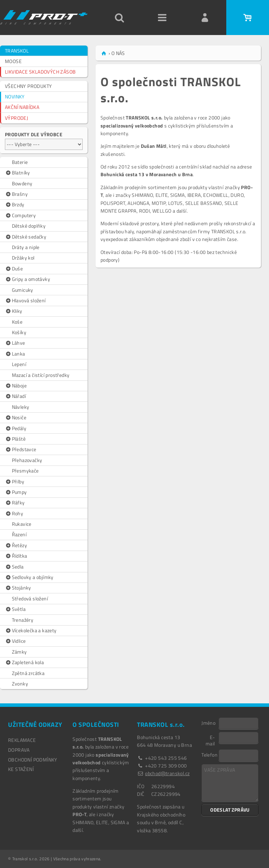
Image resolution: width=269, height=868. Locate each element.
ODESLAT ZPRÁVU (230, 810)
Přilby (15, 482)
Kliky (14, 311)
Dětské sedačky (26, 237)
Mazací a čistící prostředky (41, 375)
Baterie (20, 162)
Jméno (208, 723)
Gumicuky (23, 290)
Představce (21, 449)
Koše (17, 322)
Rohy (14, 514)
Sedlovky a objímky (29, 577)
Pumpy (16, 492)
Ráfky (15, 503)
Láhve (15, 343)
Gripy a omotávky (27, 279)
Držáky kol (23, 258)
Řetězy (16, 545)
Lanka (15, 354)
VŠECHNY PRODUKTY (28, 86)
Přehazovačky (27, 460)
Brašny (16, 194)
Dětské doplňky (29, 226)
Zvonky (20, 684)
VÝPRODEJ (16, 118)
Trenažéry (23, 620)
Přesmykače (25, 471)
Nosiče (16, 418)
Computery (20, 215)
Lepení (19, 364)
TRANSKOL (17, 51)
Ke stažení (21, 769)
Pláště (15, 439)
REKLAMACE (22, 740)
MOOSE (13, 61)
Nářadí (15, 396)
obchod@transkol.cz (167, 773)
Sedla (14, 567)
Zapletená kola (24, 662)
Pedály (16, 428)
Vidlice (15, 641)
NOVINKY (15, 97)
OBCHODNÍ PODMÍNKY (33, 760)
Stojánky (18, 588)
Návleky (21, 407)
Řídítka (16, 556)
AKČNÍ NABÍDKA (22, 107)
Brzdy (15, 205)
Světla (15, 609)
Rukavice (22, 524)
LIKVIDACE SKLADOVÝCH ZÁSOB (40, 72)
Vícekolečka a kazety (31, 631)
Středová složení (30, 598)
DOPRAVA (19, 750)
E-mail (210, 740)
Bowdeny (22, 183)
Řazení (19, 534)
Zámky (19, 652)
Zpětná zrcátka (28, 673)
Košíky (19, 332)
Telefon (209, 755)
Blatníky (18, 173)
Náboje (16, 386)
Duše (14, 269)
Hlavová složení (25, 301)
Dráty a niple (26, 247)
